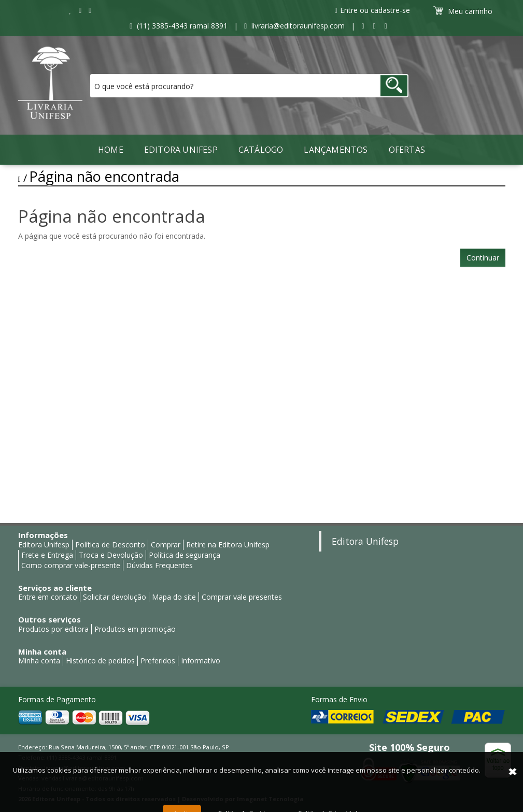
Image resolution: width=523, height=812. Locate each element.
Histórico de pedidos (100, 661)
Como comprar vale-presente (71, 565)
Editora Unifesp (181, 150)
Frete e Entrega (47, 555)
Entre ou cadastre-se (372, 10)
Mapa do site (174, 597)
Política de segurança (185, 555)
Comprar (166, 545)
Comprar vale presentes (242, 597)
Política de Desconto (110, 545)
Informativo (201, 661)
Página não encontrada (104, 176)
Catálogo (261, 150)
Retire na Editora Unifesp (228, 545)
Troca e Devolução (111, 555)
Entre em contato (48, 597)
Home (111, 150)
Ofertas (407, 150)
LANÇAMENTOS (336, 150)
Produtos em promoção (135, 629)
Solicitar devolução (115, 597)
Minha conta (39, 661)
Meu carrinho (464, 11)
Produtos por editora (53, 629)
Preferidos (158, 661)
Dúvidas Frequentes (159, 565)
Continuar (483, 258)
